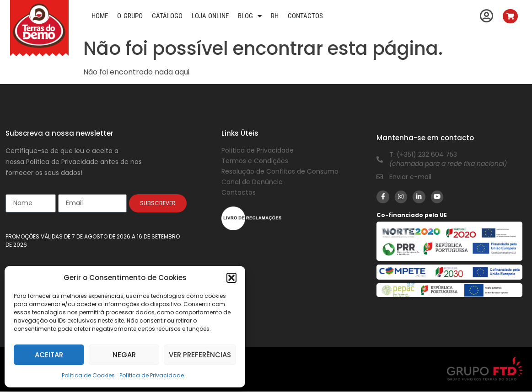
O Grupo (130, 16)
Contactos (305, 16)
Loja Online (210, 16)
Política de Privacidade (152, 375)
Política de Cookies (88, 375)
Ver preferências (200, 355)
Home (100, 16)
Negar (124, 355)
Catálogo (167, 16)
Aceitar (49, 355)
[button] (231, 278)
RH (275, 16)
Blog (250, 16)
